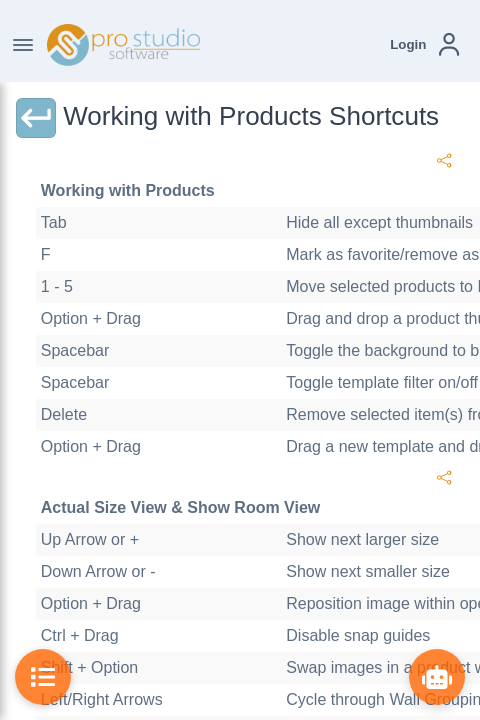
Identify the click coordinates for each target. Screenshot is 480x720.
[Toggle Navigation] (23, 45)
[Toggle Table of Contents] (43, 677)
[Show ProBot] (437, 677)
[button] (424, 44)
